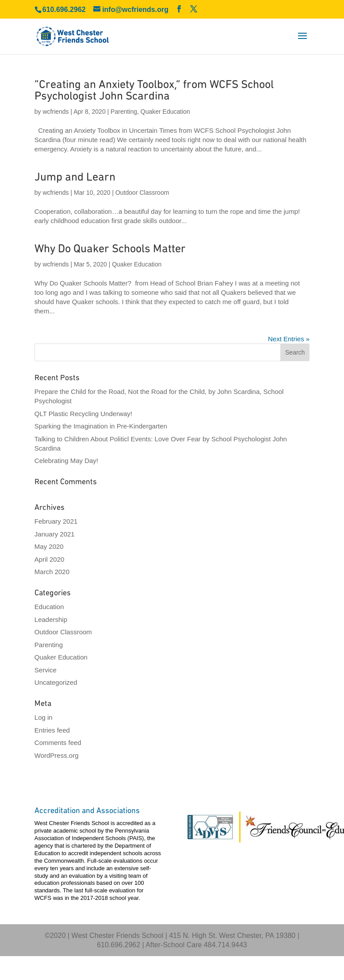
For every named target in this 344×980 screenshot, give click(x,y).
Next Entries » (289, 339)
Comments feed (58, 743)
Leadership (51, 619)
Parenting (124, 112)
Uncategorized (56, 682)
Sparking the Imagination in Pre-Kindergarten (101, 426)
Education (49, 607)
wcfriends (55, 112)
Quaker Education (165, 112)
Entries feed (52, 730)
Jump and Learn (75, 178)
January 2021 (55, 534)
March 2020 (52, 572)
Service (46, 670)
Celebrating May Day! (66, 461)
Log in (44, 717)
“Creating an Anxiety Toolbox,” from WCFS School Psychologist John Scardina (154, 91)
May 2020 (49, 546)
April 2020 (50, 559)
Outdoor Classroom (142, 193)
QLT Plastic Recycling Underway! (83, 414)
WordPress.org (57, 755)
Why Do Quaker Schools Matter (110, 249)
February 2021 (56, 521)
